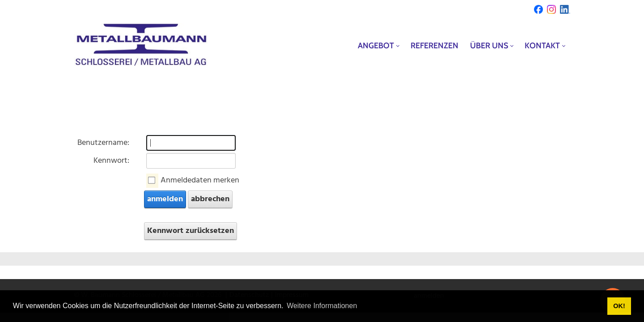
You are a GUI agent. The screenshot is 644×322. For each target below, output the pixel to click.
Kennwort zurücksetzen (191, 231)
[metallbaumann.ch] (141, 45)
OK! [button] (619, 306)
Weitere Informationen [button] (322, 306)
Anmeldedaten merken (200, 180)
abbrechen (210, 199)
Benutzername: (103, 143)
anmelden (165, 199)
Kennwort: (111, 161)
